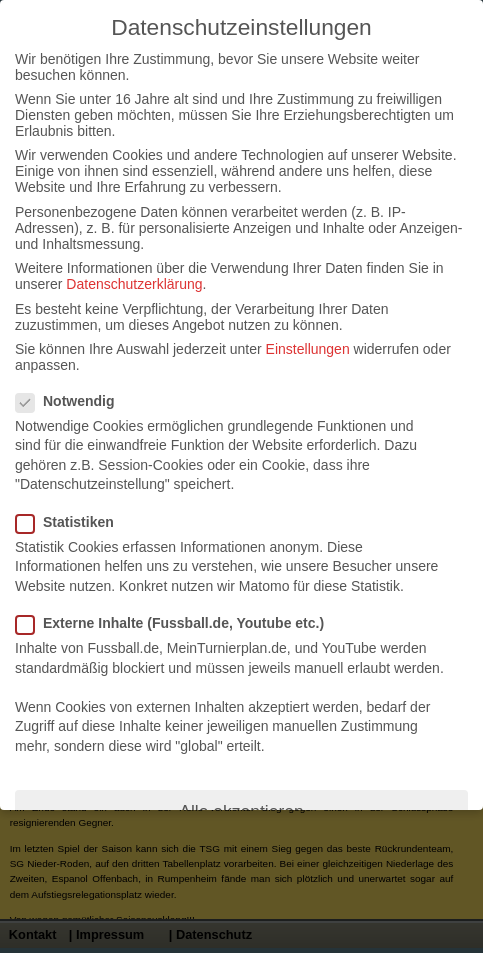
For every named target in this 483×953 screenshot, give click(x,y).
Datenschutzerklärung (134, 284)
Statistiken (73, 522)
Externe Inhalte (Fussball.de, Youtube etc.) (178, 623)
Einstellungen (308, 349)
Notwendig (73, 401)
